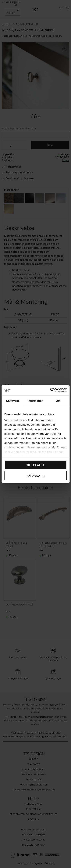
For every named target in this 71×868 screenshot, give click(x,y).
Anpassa (36, 476)
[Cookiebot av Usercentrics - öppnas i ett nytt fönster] (51, 390)
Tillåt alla (35, 465)
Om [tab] (58, 401)
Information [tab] (36, 401)
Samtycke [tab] (13, 401)
